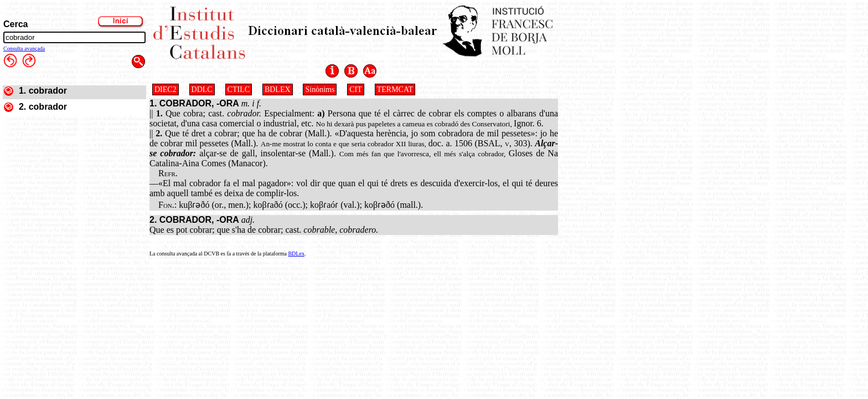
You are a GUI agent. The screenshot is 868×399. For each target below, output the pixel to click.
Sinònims (320, 89)
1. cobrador (43, 91)
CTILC (239, 89)
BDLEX (278, 89)
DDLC (202, 89)
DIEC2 (166, 89)
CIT (356, 89)
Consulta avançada (24, 48)
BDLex (296, 254)
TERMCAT (395, 89)
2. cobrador (43, 107)
